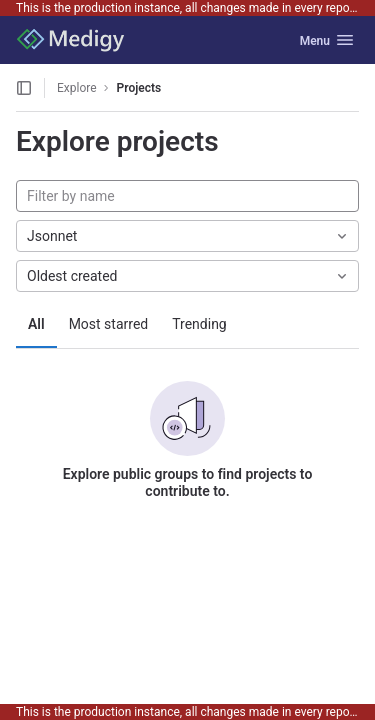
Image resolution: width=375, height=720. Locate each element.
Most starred (109, 324)
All (36, 324)
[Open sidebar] (24, 88)
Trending (199, 324)
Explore (77, 88)
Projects (139, 88)
